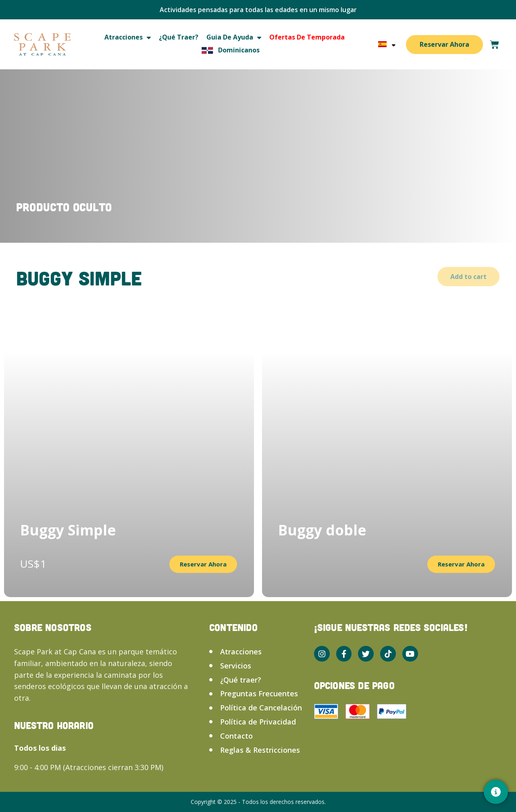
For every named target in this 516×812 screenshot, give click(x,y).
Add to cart (468, 277)
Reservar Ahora (444, 44)
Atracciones (128, 37)
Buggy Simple (68, 530)
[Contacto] (496, 792)
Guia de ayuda (234, 37)
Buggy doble (322, 530)
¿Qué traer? (179, 37)
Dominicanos (229, 50)
